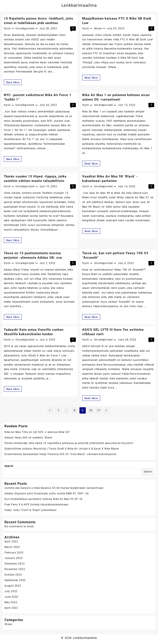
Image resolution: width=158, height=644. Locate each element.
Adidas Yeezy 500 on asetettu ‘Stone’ (29, 438)
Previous (51, 410)
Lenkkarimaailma (79, 5)
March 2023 (12, 547)
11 (99, 410)
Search (9, 466)
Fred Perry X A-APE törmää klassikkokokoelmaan (37, 505)
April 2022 (11, 608)
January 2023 (14, 558)
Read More (13, 82)
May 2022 (11, 602)
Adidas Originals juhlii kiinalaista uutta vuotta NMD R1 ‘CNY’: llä (47, 494)
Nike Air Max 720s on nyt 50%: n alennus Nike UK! (37, 432)
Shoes (98, 28)
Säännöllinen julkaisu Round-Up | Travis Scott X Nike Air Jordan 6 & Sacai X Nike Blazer (62, 449)
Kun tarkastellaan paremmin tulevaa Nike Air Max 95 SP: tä (43, 499)
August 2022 (13, 586)
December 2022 (15, 564)
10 (91, 410)
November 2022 (15, 569)
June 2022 (11, 597)
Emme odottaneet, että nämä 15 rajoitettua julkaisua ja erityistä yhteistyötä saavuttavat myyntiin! (69, 443)
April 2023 (11, 542)
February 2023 (14, 553)
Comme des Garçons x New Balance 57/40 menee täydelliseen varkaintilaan (54, 488)
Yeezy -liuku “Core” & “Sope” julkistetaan (31, 510)
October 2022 (13, 575)
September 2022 (15, 580)
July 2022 (11, 591)
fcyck (7, 28)
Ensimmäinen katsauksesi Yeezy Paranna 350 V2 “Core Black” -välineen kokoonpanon (61, 454)
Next (107, 410)
